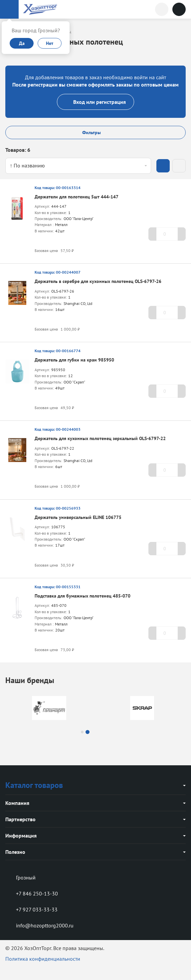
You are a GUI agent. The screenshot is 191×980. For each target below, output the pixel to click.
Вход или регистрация (95, 102)
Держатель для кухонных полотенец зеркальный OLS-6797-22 (100, 438)
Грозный (20, 877)
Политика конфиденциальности (43, 959)
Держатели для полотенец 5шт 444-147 (77, 197)
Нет (50, 43)
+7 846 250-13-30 (32, 893)
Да (22, 43)
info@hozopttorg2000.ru (39, 925)
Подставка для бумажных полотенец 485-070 (83, 596)
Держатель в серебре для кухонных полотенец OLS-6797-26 (98, 281)
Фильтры (95, 132)
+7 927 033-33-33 (31, 909)
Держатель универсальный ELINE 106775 (78, 517)
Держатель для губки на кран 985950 (74, 360)
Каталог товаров (34, 785)
